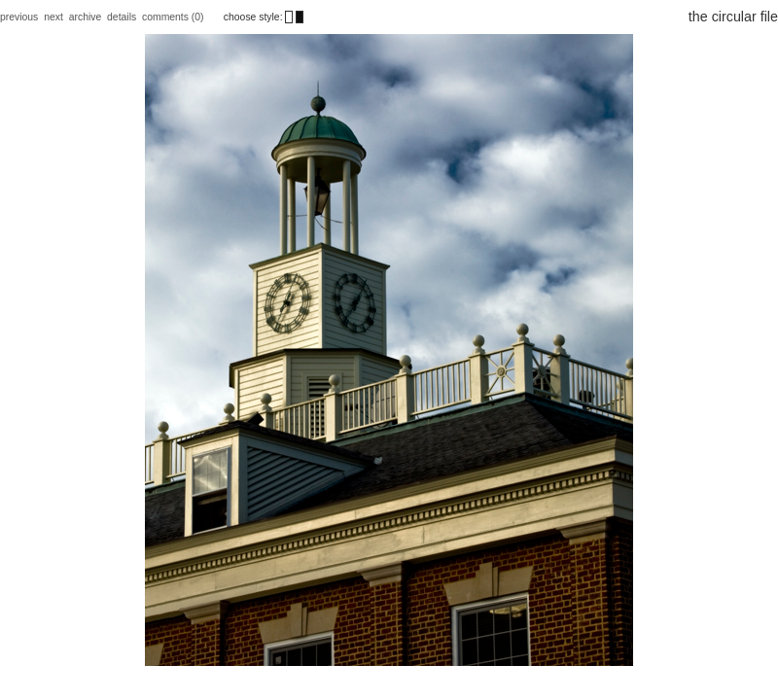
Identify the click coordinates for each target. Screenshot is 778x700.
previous (19, 17)
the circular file (733, 17)
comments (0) (174, 17)
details (122, 17)
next (53, 17)
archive (86, 17)
